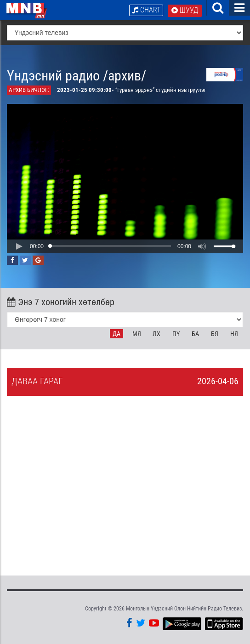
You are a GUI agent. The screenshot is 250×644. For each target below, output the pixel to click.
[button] (19, 246)
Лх (156, 334)
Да (116, 334)
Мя (137, 334)
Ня (234, 334)
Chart (146, 10)
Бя (215, 334)
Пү (176, 334)
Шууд (185, 10)
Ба (195, 334)
